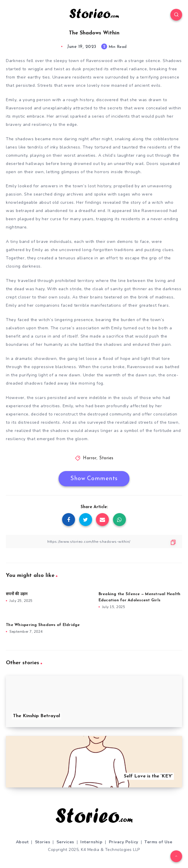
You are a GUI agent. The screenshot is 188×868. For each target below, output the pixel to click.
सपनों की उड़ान (17, 594)
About (22, 842)
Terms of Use (158, 842)
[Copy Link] (94, 541)
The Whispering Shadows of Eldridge (43, 625)
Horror (90, 458)
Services (65, 842)
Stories (106, 458)
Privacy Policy (124, 842)
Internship (91, 842)
